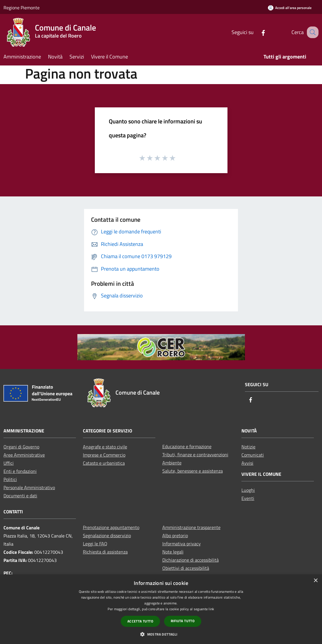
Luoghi (248, 490)
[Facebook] (257, 32)
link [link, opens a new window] (211, 609)
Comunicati (253, 455)
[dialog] (161, 609)
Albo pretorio (175, 535)
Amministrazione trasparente (191, 527)
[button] (161, 634)
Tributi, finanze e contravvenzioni (195, 455)
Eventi (248, 498)
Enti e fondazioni (20, 471)
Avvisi (247, 463)
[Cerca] (312, 32)
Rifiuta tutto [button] (183, 621)
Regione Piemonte (22, 8)
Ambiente (172, 463)
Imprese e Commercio (104, 455)
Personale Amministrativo (29, 487)
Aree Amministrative (24, 455)
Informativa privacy (182, 544)
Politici (10, 479)
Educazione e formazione (187, 446)
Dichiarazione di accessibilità (191, 560)
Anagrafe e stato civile (105, 447)
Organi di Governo (21, 447)
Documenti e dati (20, 496)
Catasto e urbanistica (104, 463)
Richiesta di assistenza (105, 552)
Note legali (173, 552)
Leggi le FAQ (95, 544)
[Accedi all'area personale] (290, 8)
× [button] (315, 581)
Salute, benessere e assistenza (193, 471)
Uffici (9, 463)
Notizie (248, 447)
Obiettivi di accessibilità (186, 568)
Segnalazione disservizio (107, 535)
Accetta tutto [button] (140, 621)
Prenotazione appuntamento (111, 527)
